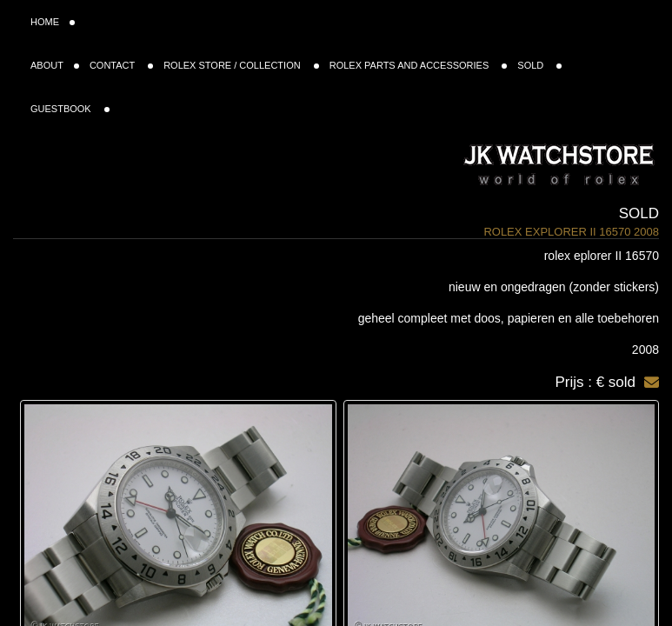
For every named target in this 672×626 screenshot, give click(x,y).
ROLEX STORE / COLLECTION (241, 65)
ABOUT (55, 65)
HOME (53, 22)
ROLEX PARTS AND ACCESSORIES (419, 65)
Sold (639, 213)
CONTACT (121, 65)
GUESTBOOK (70, 109)
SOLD (539, 65)
